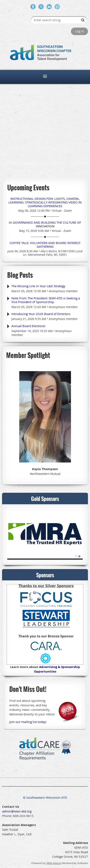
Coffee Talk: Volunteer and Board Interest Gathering (45, 245)
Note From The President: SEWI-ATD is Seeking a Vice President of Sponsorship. (46, 300)
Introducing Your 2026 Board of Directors (41, 314)
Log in (79, 31)
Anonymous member (63, 291)
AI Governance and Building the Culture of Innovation (45, 224)
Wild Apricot (54, 863)
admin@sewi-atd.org (17, 811)
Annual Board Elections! (28, 326)
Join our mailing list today (28, 722)
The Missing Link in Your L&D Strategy (38, 286)
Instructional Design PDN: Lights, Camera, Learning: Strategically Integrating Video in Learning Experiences (45, 202)
